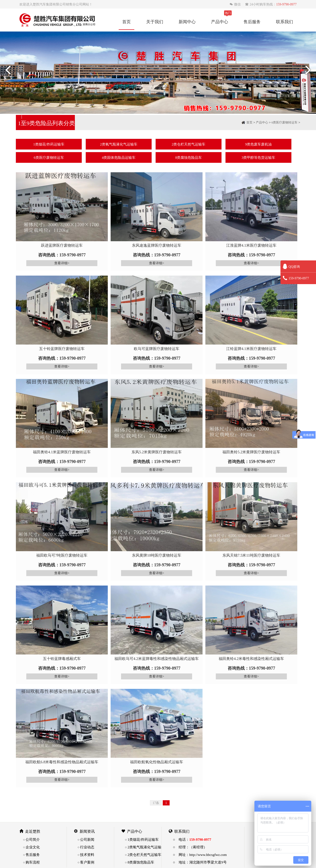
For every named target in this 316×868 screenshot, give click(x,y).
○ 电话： (192, 839)
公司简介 (33, 839)
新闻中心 (187, 22)
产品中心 (220, 22)
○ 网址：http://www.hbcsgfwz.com (200, 855)
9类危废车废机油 (259, 144)
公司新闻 (87, 839)
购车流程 (33, 862)
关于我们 (155, 22)
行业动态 (87, 847)
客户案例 (87, 862)
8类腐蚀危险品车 (189, 157)
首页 (126, 22)
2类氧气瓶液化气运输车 (119, 144)
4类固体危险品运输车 (119, 157)
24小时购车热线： (271, 4)
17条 (156, 803)
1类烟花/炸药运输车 (49, 144)
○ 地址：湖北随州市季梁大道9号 (200, 862)
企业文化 (33, 847)
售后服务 (252, 22)
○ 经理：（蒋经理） (190, 847)
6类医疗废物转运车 (285, 122)
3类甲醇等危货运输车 (259, 157)
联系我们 (284, 22)
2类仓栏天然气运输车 (189, 144)
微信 (236, 4)
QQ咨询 (291, 267)
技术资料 (87, 855)
